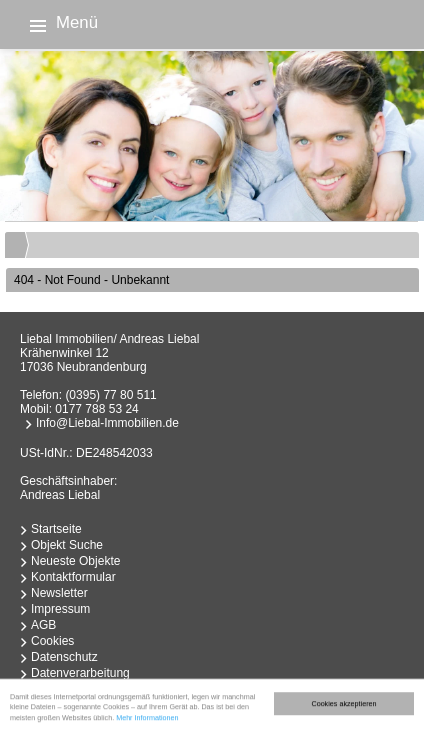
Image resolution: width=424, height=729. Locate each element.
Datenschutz (64, 657)
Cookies (52, 641)
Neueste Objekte (75, 561)
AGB (43, 625)
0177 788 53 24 (96, 409)
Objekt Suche (67, 545)
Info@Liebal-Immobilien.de (107, 423)
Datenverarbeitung (80, 673)
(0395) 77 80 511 (110, 395)
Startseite (56, 529)
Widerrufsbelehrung (83, 689)
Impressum (60, 609)
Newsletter (59, 593)
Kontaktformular (73, 577)
